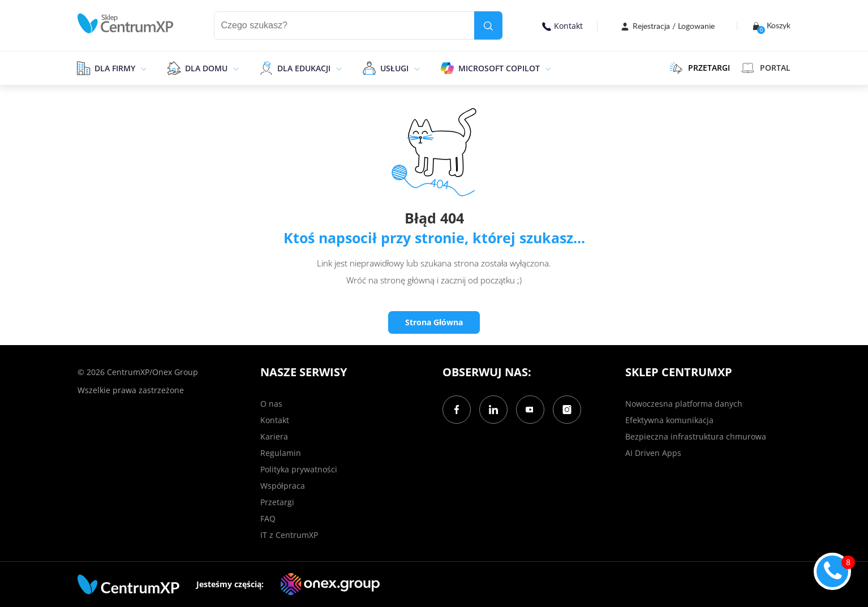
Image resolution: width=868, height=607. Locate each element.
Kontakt (562, 26)
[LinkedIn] (493, 410)
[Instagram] (567, 410)
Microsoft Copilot (499, 68)
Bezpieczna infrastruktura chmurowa (696, 436)
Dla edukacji (304, 68)
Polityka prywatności (299, 469)
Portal (766, 68)
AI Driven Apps (653, 453)
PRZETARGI (700, 68)
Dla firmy (115, 68)
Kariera (274, 436)
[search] (488, 25)
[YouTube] (530, 410)
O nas (271, 404)
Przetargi (277, 502)
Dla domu (206, 68)
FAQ (268, 518)
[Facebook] (457, 410)
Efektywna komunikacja (669, 420)
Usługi (394, 68)
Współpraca (283, 486)
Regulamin (281, 453)
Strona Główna (434, 322)
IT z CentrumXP (289, 535)
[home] (126, 23)
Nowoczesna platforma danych (684, 404)
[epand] (142, 68)
